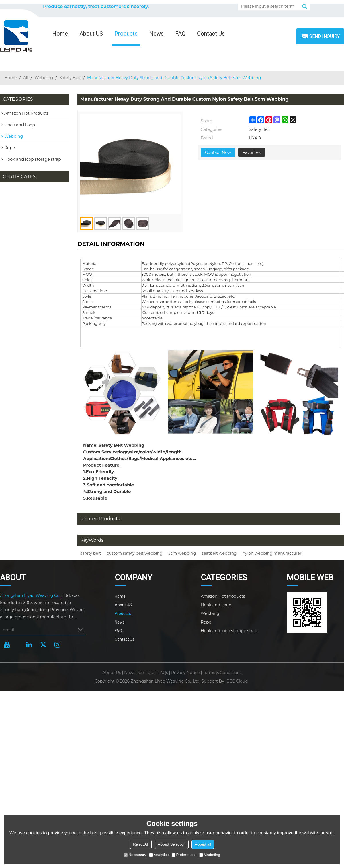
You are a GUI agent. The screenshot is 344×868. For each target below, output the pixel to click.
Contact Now (218, 152)
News (156, 34)
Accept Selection (172, 844)
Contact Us (211, 34)
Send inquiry (325, 36)
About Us (112, 673)
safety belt (91, 553)
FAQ (180, 34)
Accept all (203, 844)
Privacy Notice (185, 673)
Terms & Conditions (222, 673)
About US (91, 34)
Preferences (184, 855)
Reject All (141, 844)
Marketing (210, 855)
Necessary (135, 855)
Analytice (159, 855)
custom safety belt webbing (135, 553)
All (26, 78)
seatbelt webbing (219, 553)
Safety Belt (70, 78)
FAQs (163, 673)
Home (60, 34)
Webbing (44, 78)
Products (126, 34)
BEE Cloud (237, 681)
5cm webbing (182, 553)
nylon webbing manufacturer (272, 553)
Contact (146, 673)
